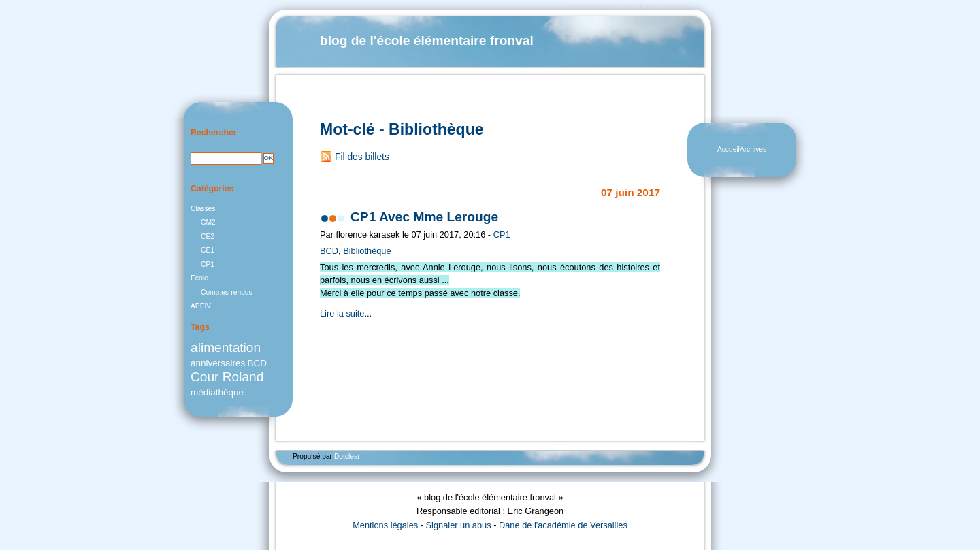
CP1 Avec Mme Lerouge (424, 217)
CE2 (208, 237)
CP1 (502, 234)
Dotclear (347, 456)
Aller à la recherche (665, 6)
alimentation (226, 347)
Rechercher (214, 133)
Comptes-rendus (227, 292)
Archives (753, 149)
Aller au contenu (583, 6)
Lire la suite (342, 313)
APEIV (201, 306)
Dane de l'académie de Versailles (563, 525)
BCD (329, 251)
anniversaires (218, 363)
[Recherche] (226, 159)
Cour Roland (227, 377)
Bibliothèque (367, 251)
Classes (203, 209)
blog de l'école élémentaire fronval (427, 41)
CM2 (208, 222)
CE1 (208, 250)
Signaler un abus (459, 525)
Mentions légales (385, 525)
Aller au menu (622, 6)
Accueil (729, 149)
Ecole (199, 278)
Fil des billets (362, 157)
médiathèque (217, 392)
